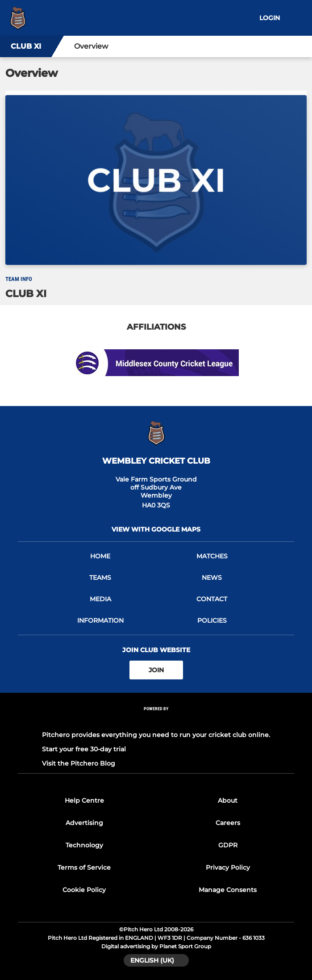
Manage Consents (228, 890)
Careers (228, 823)
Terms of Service (84, 867)
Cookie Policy (84, 890)
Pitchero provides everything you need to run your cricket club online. (156, 735)
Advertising (84, 823)
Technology (84, 845)
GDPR (228, 845)
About (228, 800)
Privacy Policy (228, 867)
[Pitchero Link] (156, 721)
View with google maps (156, 529)
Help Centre (84, 800)
